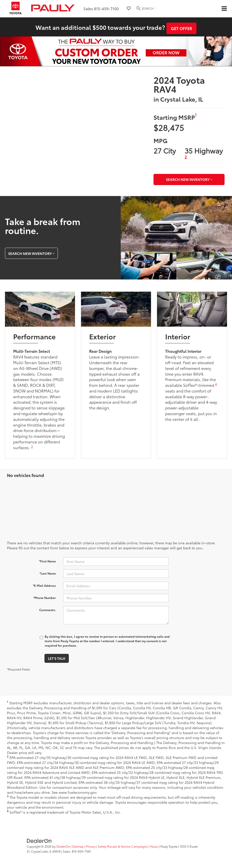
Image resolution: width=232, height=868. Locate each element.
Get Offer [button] (181, 28)
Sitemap (78, 846)
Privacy (91, 846)
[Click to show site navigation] (224, 9)
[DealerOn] (39, 840)
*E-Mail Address (44, 585)
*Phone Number (45, 598)
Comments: (48, 610)
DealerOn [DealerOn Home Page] (63, 846)
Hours (154, 846)
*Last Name (48, 573)
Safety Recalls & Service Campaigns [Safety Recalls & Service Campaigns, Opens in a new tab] (123, 846)
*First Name (47, 561)
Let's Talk (57, 658)
